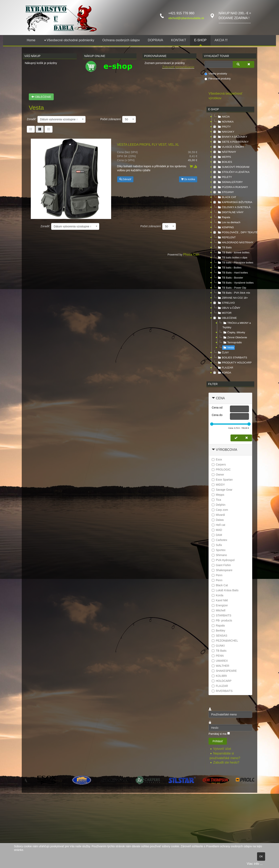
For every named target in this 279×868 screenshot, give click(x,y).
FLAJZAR (225, 368)
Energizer (220, 605)
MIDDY (218, 485)
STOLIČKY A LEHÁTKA (233, 172)
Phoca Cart (191, 254)
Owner (218, 475)
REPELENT (226, 237)
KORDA (224, 373)
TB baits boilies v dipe (232, 258)
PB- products (222, 620)
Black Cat (220, 585)
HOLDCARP (222, 681)
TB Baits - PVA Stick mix (234, 293)
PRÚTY (224, 127)
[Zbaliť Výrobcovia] (213, 450)
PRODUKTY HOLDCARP (234, 363)
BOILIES (225, 162)
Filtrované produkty (218, 79)
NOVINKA (225, 122)
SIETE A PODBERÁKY (233, 142)
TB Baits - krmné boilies (233, 253)
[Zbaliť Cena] (213, 398)
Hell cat (219, 525)
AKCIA (223, 117)
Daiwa (218, 520)
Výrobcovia (226, 450)
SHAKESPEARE (224, 671)
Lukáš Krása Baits (225, 590)
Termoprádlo (232, 343)
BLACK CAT (227, 197)
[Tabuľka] (31, 129)
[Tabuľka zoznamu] (40, 129)
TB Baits (224, 248)
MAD (217, 530)
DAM (217, 535)
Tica (216, 500)
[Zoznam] (49, 129)
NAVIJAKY (226, 132)
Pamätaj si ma (218, 734)
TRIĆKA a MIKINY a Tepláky (237, 325)
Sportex (219, 550)
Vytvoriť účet (223, 749)
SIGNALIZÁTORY (230, 182)
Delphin (219, 505)
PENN (218, 656)
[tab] (230, 398)
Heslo (209, 724)
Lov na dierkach (229, 222)
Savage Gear (222, 490)
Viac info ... (255, 864)
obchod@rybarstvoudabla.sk (186, 18)
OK (261, 857)
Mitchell (219, 610)
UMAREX (220, 661)
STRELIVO (226, 303)
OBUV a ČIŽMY (229, 308)
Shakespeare (222, 570)
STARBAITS (222, 615)
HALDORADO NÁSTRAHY (235, 243)
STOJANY (225, 192)
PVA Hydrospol (223, 560)
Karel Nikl (220, 600)
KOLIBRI (219, 676)
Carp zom (220, 510)
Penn (217, 575)
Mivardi (218, 515)
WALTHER (221, 666)
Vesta (228, 348)
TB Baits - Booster (230, 278)
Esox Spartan (222, 480)
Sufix (217, 545)
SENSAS (220, 636)
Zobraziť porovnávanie (178, 67)
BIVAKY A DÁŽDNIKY (232, 137)
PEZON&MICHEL (225, 641)
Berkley (219, 631)
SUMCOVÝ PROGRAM (233, 167)
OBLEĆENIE (41, 97)
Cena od (217, 408)
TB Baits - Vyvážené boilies (235, 283)
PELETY (224, 177)
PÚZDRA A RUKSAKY (232, 187)
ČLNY (223, 353)
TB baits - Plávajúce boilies (235, 263)
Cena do (217, 415)
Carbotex (220, 540)
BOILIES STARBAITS (232, 358)
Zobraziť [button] (125, 179)
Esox (217, 459)
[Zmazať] (249, 64)
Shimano (219, 555)
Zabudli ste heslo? (226, 762)
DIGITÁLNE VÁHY (230, 212)
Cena (220, 398)
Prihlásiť (218, 741)
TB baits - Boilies (229, 268)
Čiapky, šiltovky (234, 332)
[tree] (230, 245)
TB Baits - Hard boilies (232, 273)
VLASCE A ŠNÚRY (231, 147)
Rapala (224, 217)
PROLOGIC (221, 470)
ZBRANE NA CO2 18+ (232, 298)
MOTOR (224, 313)
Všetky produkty (216, 74)
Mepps (218, 495)
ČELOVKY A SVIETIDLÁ (234, 207)
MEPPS (224, 157)
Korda (218, 595)
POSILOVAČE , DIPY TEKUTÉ (237, 232)
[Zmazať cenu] (247, 438)
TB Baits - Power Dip (232, 288)
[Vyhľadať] (238, 64)
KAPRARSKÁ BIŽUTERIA (235, 202)
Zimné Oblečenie (235, 337)
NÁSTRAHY (227, 152)
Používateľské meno (209, 711)
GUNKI (218, 646)
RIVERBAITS (222, 691)
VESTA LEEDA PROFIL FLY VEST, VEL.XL (148, 145)
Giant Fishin (221, 565)
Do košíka (188, 179)
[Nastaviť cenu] (236, 438)
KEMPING (225, 227)
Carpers (219, 464)
